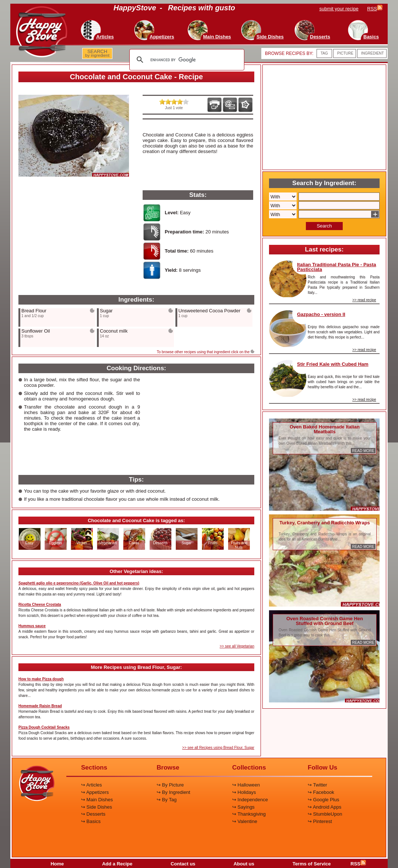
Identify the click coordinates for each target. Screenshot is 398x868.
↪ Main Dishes (97, 800)
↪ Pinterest (320, 821)
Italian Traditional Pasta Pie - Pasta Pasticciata (337, 267)
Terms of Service (312, 864)
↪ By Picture (170, 785)
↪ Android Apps (324, 807)
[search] (186, 60)
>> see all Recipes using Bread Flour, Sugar (218, 748)
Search (324, 226)
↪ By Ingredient (173, 792)
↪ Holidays (244, 792)
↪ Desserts (93, 814)
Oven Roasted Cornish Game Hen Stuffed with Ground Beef (325, 621)
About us (244, 864)
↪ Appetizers (95, 792)
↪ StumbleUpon (325, 814)
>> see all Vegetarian (237, 646)
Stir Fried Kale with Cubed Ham (333, 364)
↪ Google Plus (323, 800)
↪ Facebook (321, 792)
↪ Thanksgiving (249, 814)
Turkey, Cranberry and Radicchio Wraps (325, 523)
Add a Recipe (117, 864)
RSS (358, 864)
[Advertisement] (74, 236)
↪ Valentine (245, 821)
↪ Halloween (246, 785)
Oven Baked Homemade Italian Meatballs (325, 429)
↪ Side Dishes (97, 807)
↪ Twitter (317, 785)
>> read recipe (364, 300)
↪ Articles (92, 785)
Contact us (183, 864)
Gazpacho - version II (321, 314)
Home (57, 864)
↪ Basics (91, 821)
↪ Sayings (243, 807)
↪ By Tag (167, 800)
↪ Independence (250, 800)
